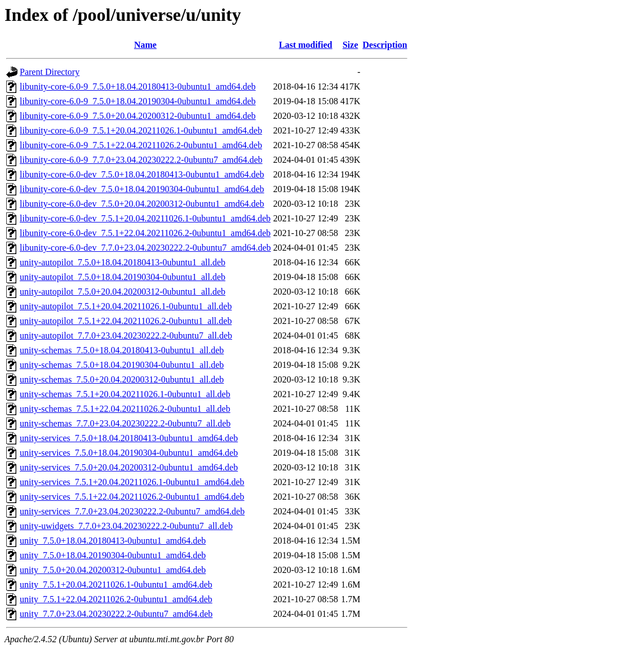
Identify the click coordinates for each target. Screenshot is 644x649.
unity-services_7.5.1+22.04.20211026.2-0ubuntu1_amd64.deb (132, 497)
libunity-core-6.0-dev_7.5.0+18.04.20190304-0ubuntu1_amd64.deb (142, 189)
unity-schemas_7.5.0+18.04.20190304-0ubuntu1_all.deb (122, 365)
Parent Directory (50, 72)
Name (145, 45)
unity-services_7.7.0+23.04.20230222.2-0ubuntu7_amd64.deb (132, 511)
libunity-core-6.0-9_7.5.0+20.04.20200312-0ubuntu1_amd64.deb (138, 116)
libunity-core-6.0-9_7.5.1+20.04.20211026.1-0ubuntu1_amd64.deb (141, 130)
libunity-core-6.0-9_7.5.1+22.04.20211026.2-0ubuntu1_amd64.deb (141, 145)
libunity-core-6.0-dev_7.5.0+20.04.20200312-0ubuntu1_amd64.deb (142, 204)
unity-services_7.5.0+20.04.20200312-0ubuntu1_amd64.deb (129, 467)
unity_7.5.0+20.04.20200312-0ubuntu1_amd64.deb (113, 570)
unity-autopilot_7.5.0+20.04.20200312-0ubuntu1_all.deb (123, 292)
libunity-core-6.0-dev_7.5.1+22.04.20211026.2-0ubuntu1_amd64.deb (145, 233)
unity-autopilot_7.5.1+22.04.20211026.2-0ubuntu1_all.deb (126, 321)
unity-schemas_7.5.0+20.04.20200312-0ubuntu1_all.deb (122, 379)
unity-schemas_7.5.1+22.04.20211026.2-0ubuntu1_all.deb (125, 409)
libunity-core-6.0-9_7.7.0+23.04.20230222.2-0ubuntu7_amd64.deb (141, 160)
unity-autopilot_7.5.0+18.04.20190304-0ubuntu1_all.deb (123, 277)
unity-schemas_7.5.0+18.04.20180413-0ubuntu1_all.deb (122, 350)
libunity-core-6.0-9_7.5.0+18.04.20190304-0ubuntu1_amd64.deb (138, 101)
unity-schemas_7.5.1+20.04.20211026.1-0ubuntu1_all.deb (125, 394)
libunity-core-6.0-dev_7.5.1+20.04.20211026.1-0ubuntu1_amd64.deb (145, 218)
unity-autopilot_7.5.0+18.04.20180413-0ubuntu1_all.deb (123, 262)
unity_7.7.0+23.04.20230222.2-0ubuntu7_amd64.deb (116, 614)
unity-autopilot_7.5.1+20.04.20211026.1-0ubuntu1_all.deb (126, 306)
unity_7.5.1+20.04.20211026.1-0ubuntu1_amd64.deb (116, 584)
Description (385, 45)
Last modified (306, 45)
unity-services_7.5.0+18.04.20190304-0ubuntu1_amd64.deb (129, 453)
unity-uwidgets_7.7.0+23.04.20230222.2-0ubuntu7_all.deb (126, 526)
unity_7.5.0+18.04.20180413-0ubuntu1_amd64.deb (113, 541)
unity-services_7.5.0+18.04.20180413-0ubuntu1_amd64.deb (129, 438)
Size (350, 45)
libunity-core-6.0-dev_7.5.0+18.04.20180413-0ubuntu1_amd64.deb (142, 174)
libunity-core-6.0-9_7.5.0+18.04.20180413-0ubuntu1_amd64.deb (138, 86)
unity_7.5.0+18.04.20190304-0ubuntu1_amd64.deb (113, 555)
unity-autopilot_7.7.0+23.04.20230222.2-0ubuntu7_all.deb (126, 335)
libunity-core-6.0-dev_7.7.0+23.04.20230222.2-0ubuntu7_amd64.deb (145, 248)
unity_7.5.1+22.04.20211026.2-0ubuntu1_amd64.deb (116, 599)
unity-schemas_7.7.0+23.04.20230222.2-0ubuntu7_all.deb (125, 423)
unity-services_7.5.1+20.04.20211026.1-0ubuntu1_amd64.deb (132, 482)
